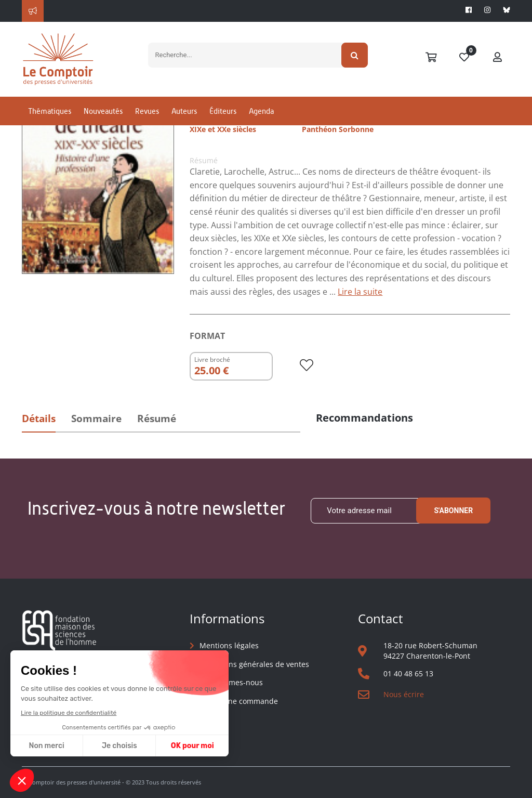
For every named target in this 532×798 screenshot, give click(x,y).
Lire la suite (360, 292)
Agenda (261, 111)
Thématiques (50, 111)
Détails (39, 418)
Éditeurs (223, 111)
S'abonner (453, 511)
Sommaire (96, 418)
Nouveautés (103, 111)
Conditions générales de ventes (254, 664)
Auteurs (184, 111)
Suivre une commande (239, 701)
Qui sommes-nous (231, 682)
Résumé (157, 418)
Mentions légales (229, 645)
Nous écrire (404, 694)
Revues (147, 111)
